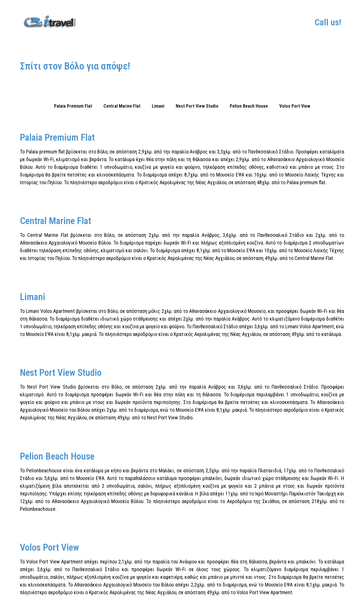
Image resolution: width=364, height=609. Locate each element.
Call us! (328, 22)
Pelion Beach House (249, 106)
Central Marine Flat (122, 106)
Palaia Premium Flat (73, 106)
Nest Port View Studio (197, 106)
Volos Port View (295, 106)
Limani (158, 106)
